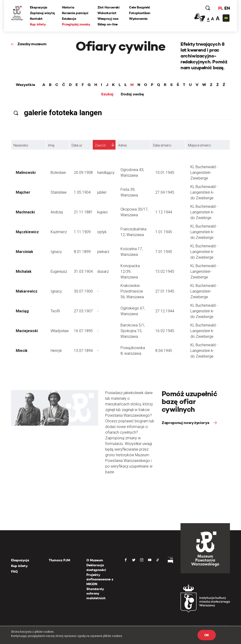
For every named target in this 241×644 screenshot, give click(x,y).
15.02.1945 (165, 271)
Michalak (24, 271)
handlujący (106, 173)
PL (221, 8)
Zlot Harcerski (108, 7)
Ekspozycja (39, 7)
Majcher (23, 192)
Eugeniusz (59, 271)
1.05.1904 (82, 192)
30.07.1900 (83, 291)
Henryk (56, 351)
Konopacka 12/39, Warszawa (130, 271)
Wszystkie (25, 85)
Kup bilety (38, 24)
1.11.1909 (82, 232)
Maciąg (22, 311)
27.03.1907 (83, 311)
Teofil (55, 311)
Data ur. (77, 145)
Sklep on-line (108, 24)
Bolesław (58, 173)
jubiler (102, 192)
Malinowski (26, 173)
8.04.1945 (164, 351)
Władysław (60, 331)
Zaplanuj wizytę (42, 13)
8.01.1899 (82, 252)
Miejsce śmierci (199, 145)
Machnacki (25, 212)
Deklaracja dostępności (96, 567)
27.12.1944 (165, 311)
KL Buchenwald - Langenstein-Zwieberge (204, 173)
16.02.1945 (165, 331)
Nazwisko (21, 145)
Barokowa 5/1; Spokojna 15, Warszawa (133, 331)
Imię (51, 145)
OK (207, 635)
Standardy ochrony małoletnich (96, 593)
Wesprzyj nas (108, 19)
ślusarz (103, 271)
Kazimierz (59, 232)
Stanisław (59, 192)
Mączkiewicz (27, 232)
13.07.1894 (83, 351)
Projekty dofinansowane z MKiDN (100, 579)
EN (227, 8)
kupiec (103, 212)
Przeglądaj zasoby (76, 24)
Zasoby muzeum (32, 44)
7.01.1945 (164, 252)
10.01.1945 (165, 173)
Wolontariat (107, 13)
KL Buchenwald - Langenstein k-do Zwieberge (204, 192)
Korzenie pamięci (75, 13)
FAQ (14, 571)
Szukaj (107, 94)
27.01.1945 (165, 291)
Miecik (22, 351)
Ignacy (56, 252)
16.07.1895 (83, 331)
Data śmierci (162, 145)
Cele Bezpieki (139, 7)
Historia (68, 7)
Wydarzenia (138, 19)
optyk (102, 232)
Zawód (100, 145)
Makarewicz (27, 291)
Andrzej (57, 212)
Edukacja (69, 19)
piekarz (103, 252)
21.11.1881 (83, 212)
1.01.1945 (164, 232)
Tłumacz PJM (59, 560)
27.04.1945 (165, 192)
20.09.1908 (83, 173)
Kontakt (36, 19)
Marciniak (24, 252)
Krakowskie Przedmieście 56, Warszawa (132, 291)
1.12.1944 (164, 212)
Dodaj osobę (132, 94)
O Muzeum (95, 560)
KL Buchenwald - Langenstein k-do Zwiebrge (204, 212)
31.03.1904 (83, 271)
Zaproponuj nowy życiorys (186, 423)
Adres (123, 145)
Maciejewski (27, 331)
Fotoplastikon (140, 13)
